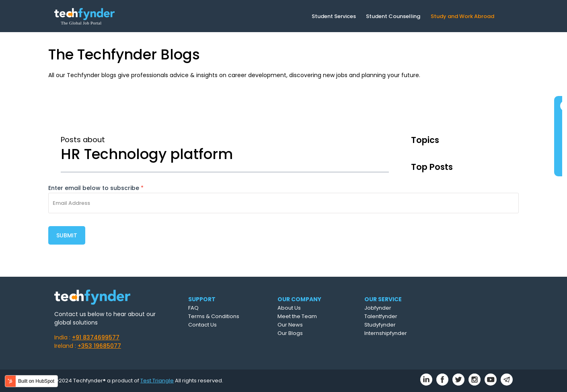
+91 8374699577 (96, 337)
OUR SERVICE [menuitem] (383, 299)
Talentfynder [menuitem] (381, 316)
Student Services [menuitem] (334, 16)
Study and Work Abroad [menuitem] (462, 16)
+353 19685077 (99, 346)
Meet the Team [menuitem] (297, 316)
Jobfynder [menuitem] (378, 308)
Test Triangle (157, 381)
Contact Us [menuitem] (202, 325)
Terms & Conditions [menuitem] (214, 316)
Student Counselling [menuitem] (393, 16)
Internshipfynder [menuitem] (386, 333)
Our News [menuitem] (290, 325)
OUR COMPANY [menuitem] (299, 299)
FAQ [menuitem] (193, 308)
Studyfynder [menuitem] (380, 325)
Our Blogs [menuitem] (290, 333)
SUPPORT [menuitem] (202, 299)
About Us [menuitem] (289, 308)
